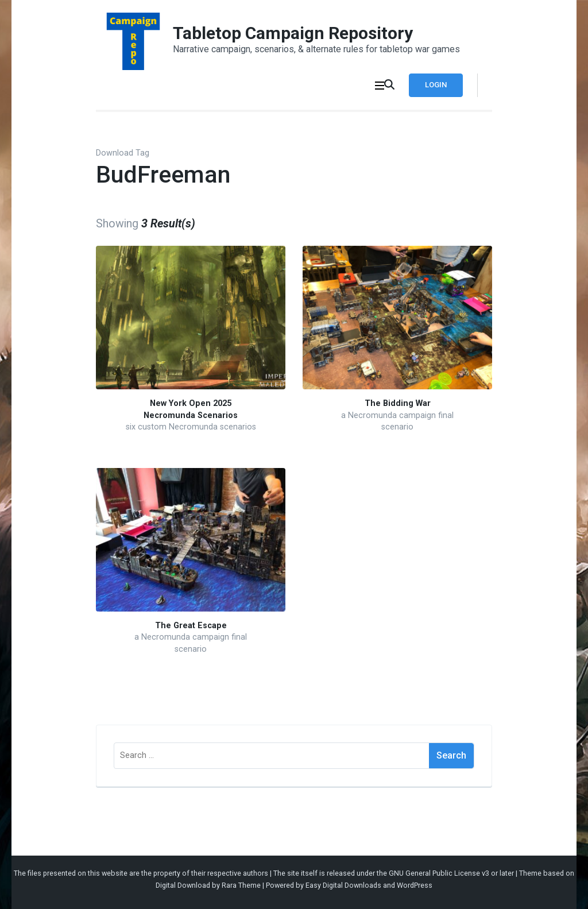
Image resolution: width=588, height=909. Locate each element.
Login (436, 85)
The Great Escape (191, 626)
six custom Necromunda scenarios (191, 427)
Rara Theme (241, 885)
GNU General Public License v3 (439, 873)
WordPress (415, 885)
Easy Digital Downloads (343, 885)
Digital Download (183, 885)
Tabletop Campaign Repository (293, 33)
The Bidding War (398, 403)
